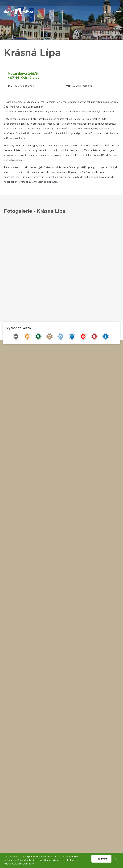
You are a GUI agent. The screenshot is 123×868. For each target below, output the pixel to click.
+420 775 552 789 (24, 86)
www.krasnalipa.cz (82, 86)
